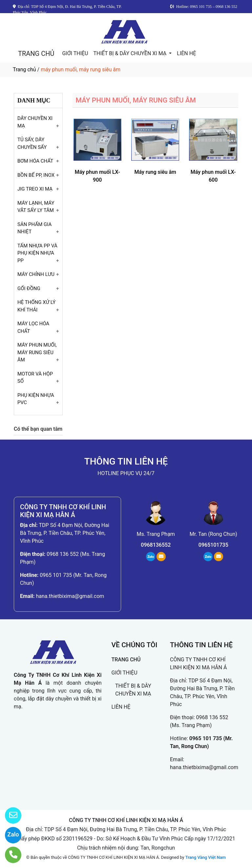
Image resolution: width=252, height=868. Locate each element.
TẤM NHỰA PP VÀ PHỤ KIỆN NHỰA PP (37, 253)
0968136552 (156, 545)
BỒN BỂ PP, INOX (36, 175)
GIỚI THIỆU (75, 53)
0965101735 (213, 545)
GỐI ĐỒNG (29, 288)
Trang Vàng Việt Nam (206, 857)
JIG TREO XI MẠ (35, 189)
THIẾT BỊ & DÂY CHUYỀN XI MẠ (130, 53)
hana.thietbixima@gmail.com (70, 596)
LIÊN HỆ (186, 53)
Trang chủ (24, 69)
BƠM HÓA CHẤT (35, 161)
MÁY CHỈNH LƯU (36, 274)
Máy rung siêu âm (155, 172)
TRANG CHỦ (36, 54)
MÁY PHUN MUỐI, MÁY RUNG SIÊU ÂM (37, 352)
